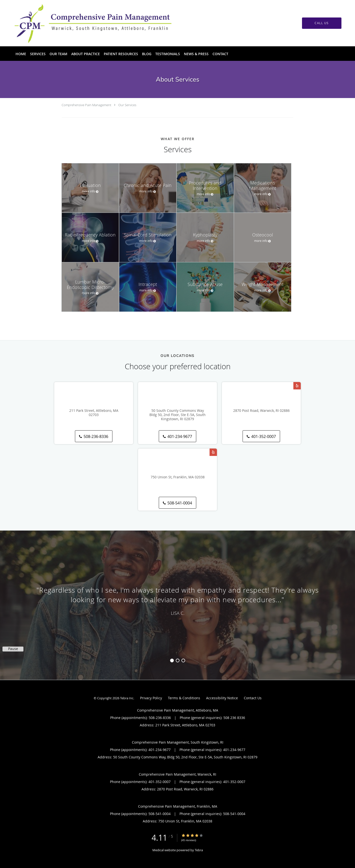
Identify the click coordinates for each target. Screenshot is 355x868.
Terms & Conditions (184, 698)
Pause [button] (13, 649)
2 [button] (178, 660)
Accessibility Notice (222, 698)
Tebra (199, 850)
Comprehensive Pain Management (86, 105)
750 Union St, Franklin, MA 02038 (178, 477)
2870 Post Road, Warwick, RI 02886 (261, 411)
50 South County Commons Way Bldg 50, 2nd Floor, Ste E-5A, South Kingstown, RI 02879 (177, 415)
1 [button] (172, 660)
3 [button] (183, 660)
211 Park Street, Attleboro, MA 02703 (94, 413)
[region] (177, 600)
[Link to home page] (86, 23)
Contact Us (253, 698)
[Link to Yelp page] (297, 386)
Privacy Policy (151, 698)
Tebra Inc (127, 698)
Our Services (127, 105)
